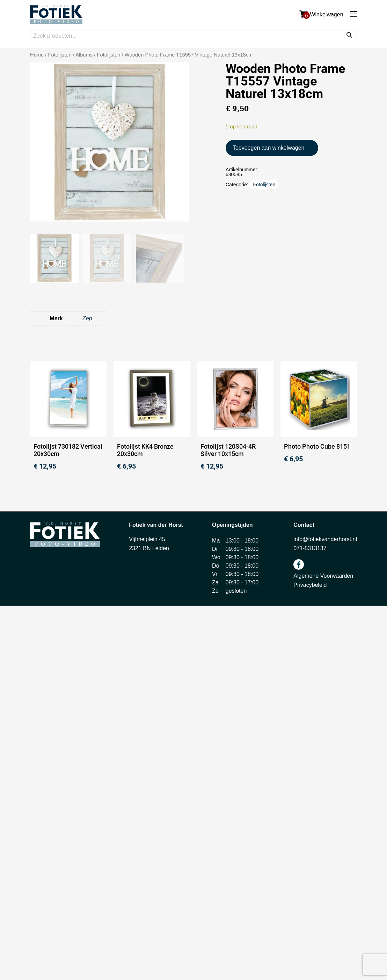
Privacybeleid (310, 585)
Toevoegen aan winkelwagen (268, 148)
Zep (87, 318)
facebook (299, 564)
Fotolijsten (108, 55)
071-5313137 (310, 548)
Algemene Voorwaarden (323, 576)
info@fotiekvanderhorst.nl (325, 539)
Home (37, 55)
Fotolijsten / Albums (71, 55)
